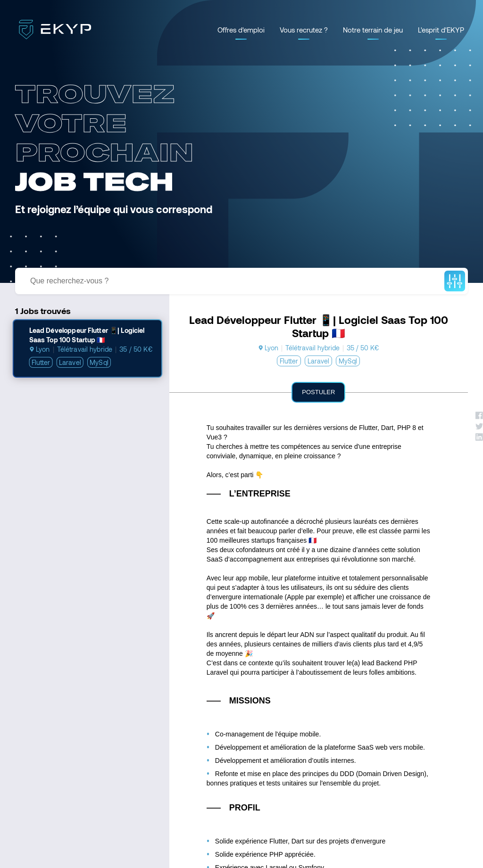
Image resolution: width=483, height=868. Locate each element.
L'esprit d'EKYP (441, 30)
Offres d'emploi (241, 30)
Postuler (318, 392)
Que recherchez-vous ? (69, 281)
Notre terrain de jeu (373, 30)
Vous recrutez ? (304, 30)
